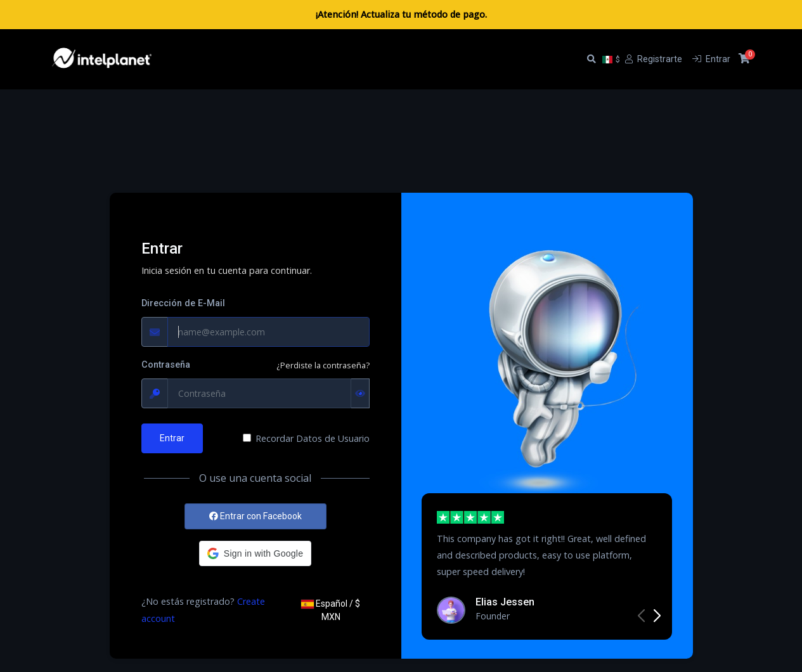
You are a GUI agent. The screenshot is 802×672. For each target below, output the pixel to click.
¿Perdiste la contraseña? (323, 365)
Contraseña (166, 365)
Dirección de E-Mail (183, 303)
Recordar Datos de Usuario (313, 438)
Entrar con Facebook (255, 516)
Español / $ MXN (331, 610)
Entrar (172, 438)
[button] (255, 553)
